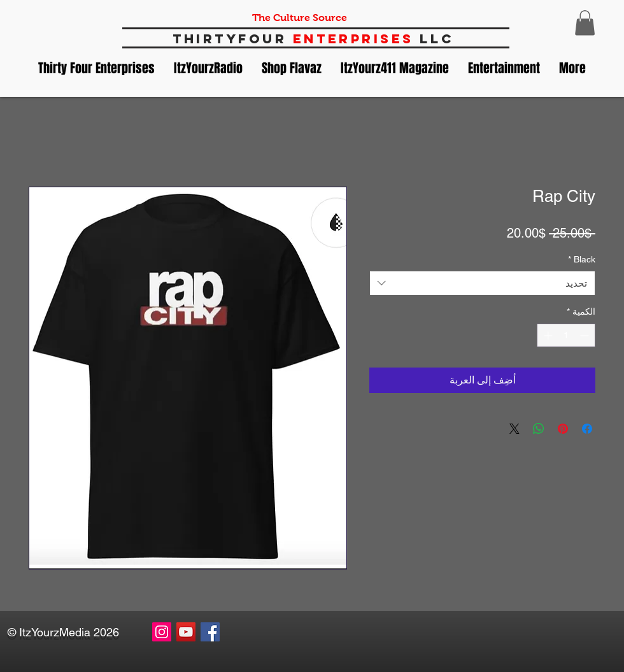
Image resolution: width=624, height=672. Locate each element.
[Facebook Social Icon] (210, 632)
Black (582, 259)
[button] (585, 23)
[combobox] (482, 283)
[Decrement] (585, 335)
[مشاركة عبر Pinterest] (563, 429)
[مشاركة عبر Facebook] (587, 429)
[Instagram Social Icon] (162, 632)
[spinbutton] (566, 335)
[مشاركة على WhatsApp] (539, 429)
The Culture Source (300, 18)
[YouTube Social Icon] (186, 632)
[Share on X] (514, 429)
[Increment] (547, 335)
